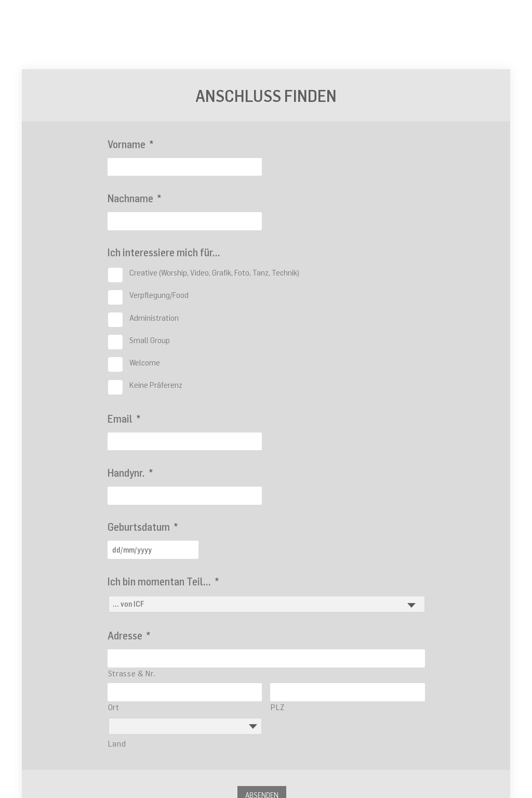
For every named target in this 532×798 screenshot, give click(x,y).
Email (124, 419)
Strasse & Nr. (132, 673)
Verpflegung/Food (159, 295)
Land (117, 743)
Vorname (130, 144)
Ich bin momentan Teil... (163, 581)
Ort (114, 707)
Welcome (145, 362)
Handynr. (130, 473)
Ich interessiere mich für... (164, 252)
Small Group (150, 340)
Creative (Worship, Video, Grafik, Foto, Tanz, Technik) (214, 272)
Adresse (129, 636)
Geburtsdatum (143, 527)
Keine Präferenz (156, 385)
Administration (154, 318)
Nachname (134, 198)
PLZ (278, 707)
